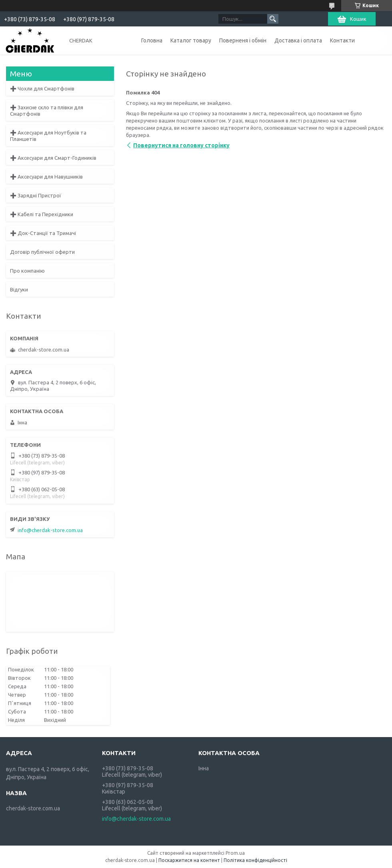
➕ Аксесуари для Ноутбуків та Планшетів (48, 136)
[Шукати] (273, 19)
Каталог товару (191, 40)
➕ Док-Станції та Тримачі (43, 233)
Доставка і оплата (298, 40)
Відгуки (19, 289)
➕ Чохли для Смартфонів (42, 88)
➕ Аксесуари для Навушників (46, 177)
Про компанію (27, 271)
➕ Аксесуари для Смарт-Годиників (53, 158)
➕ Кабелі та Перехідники (42, 214)
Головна (152, 40)
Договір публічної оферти (42, 252)
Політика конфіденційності (255, 860)
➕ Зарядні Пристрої (36, 195)
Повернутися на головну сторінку (181, 145)
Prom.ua (235, 853)
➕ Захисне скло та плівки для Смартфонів (47, 111)
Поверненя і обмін (243, 40)
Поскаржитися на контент (189, 860)
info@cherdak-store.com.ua (50, 530)
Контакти (342, 40)
